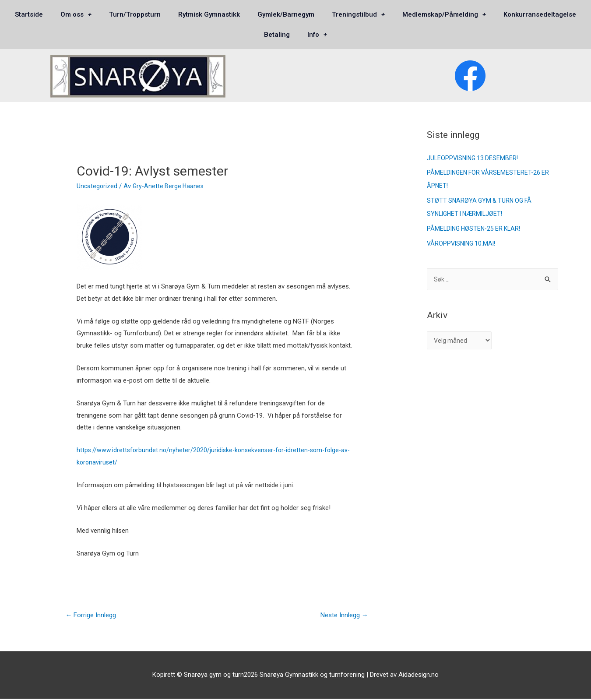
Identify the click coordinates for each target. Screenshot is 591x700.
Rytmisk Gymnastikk (209, 14)
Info (317, 35)
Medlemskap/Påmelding (444, 15)
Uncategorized (97, 186)
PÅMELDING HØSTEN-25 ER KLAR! (476, 229)
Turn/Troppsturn (135, 14)
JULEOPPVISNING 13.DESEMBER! (474, 158)
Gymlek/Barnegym (286, 14)
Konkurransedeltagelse (540, 14)
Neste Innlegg (341, 616)
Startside (29, 14)
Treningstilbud (358, 15)
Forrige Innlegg (94, 616)
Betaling (277, 35)
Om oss (76, 15)
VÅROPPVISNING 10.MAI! (463, 243)
